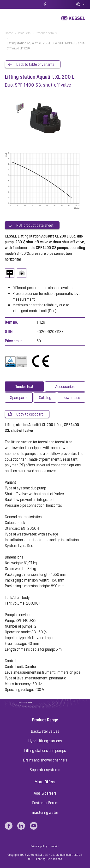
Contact (45, 4)
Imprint (55, 846)
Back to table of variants (35, 64)
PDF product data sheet (35, 225)
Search (18, 4)
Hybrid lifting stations (45, 741)
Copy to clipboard (30, 414)
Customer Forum (45, 803)
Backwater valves (45, 731)
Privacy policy (39, 846)
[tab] (24, 386)
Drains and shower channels (45, 760)
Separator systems (45, 770)
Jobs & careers (45, 793)
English (81, 4)
